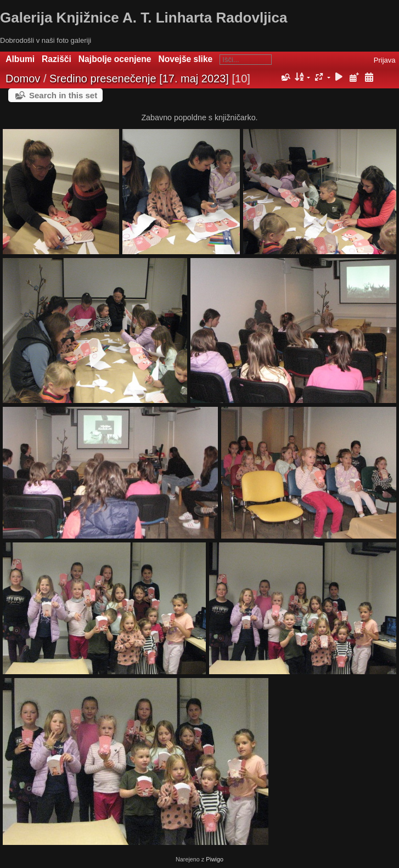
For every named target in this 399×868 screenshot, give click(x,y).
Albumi (20, 59)
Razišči (57, 59)
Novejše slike (185, 59)
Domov (23, 79)
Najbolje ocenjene (115, 59)
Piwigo (215, 859)
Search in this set (63, 95)
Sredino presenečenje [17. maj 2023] (139, 79)
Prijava (385, 60)
